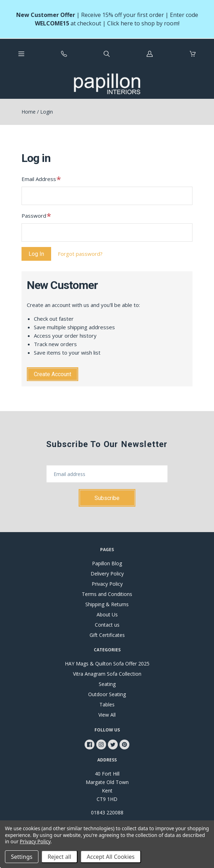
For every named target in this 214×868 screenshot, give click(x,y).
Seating (107, 684)
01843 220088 (107, 812)
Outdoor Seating (107, 694)
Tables (107, 704)
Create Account (53, 374)
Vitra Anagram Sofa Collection (107, 674)
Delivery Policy (107, 574)
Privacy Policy (107, 584)
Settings (22, 857)
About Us (107, 614)
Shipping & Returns (107, 604)
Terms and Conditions (107, 594)
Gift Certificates (107, 635)
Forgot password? (80, 254)
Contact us (107, 625)
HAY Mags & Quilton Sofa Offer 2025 (107, 664)
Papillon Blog (107, 563)
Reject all (59, 857)
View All (107, 715)
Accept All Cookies (111, 857)
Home (29, 112)
